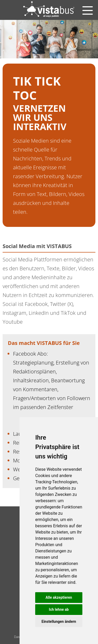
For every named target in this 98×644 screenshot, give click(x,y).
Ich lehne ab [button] (59, 609)
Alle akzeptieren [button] (59, 597)
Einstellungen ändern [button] (59, 621)
